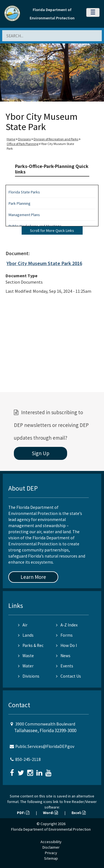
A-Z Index (67, 625)
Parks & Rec (31, 645)
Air (23, 625)
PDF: (23, 813)
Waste (26, 656)
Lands (26, 635)
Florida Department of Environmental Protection (51, 829)
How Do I (66, 645)
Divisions (24, 139)
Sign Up (41, 453)
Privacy (51, 853)
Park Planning (20, 203)
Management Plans (24, 215)
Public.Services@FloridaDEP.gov (45, 746)
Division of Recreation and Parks (56, 139)
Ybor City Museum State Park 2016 (44, 263)
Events (65, 666)
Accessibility (51, 842)
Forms (64, 635)
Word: (50, 813)
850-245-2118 (28, 759)
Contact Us (69, 676)
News (63, 656)
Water (26, 666)
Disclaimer (51, 847)
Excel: (79, 813)
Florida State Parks (24, 192)
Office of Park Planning (22, 144)
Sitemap (51, 858)
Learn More (33, 577)
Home (11, 139)
